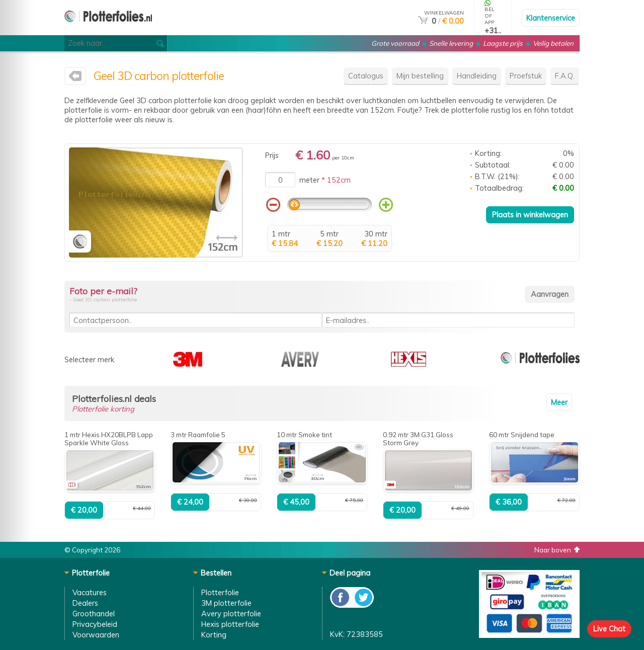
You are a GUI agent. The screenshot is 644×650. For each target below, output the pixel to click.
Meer (559, 402)
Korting (214, 635)
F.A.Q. (565, 76)
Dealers (85, 603)
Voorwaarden (96, 635)
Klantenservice (551, 18)
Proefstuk (526, 76)
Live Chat (609, 629)
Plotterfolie (220, 592)
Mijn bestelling (420, 76)
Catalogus (366, 76)
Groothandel (94, 614)
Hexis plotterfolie (230, 624)
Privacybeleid (95, 624)
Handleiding (477, 76)
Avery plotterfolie (231, 614)
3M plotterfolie (226, 603)
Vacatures (90, 592)
